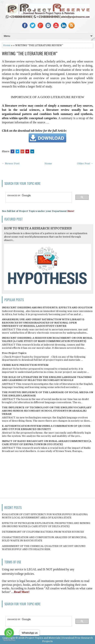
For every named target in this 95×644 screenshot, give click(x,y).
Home (7, 45)
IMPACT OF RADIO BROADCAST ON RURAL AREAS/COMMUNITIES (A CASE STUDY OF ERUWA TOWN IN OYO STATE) (47, 443)
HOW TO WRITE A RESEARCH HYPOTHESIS (38, 228)
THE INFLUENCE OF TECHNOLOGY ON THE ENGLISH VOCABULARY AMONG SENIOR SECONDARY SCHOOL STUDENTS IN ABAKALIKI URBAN (47, 411)
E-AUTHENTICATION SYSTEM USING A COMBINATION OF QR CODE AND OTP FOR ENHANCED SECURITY (46, 427)
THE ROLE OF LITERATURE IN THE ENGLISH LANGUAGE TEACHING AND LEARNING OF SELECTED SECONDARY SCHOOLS (47, 379)
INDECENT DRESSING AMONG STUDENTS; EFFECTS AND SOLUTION (47, 307)
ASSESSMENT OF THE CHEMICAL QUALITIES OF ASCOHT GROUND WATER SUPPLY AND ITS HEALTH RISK (44, 548)
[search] (37, 195)
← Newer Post (11, 163)
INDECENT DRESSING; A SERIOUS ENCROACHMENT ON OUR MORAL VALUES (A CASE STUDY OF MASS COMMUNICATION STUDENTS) (47, 339)
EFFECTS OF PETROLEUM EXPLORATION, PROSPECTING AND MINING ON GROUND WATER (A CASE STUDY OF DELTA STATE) (46, 525)
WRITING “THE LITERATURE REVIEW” (30, 53)
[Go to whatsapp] (9, 633)
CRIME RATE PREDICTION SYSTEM (25, 365)
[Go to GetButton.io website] (9, 640)
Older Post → (85, 163)
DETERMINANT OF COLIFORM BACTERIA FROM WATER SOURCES (43, 532)
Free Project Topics (14, 353)
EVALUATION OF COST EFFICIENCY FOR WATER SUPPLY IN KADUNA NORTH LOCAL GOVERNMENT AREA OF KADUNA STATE (45, 516)
